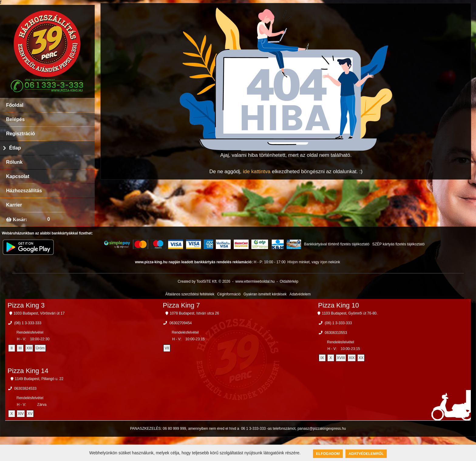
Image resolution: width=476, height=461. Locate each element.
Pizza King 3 (26, 305)
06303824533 (25, 389)
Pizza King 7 (181, 305)
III (20, 348)
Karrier (14, 205)
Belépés (15, 119)
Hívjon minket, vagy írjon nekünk (314, 262)
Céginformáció (229, 294)
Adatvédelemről (366, 454)
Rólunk (14, 162)
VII (167, 348)
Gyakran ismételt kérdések (265, 294)
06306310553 (336, 333)
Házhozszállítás (24, 191)
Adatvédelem (300, 294)
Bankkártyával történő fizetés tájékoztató (337, 244)
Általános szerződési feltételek (190, 294)
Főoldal (15, 105)
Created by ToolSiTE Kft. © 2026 (204, 281)
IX (322, 358)
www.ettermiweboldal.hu (255, 281)
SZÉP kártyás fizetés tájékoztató (398, 244)
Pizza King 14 (28, 371)
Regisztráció (20, 134)
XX (361, 358)
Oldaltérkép (289, 281)
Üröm (40, 348)
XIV (21, 414)
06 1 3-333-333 (253, 429)
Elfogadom (328, 454)
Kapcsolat (18, 176)
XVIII (341, 358)
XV (30, 414)
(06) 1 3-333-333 (28, 323)
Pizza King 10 (339, 305)
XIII (29, 348)
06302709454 (180, 323)
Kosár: (19, 219)
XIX (352, 358)
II (12, 348)
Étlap (15, 148)
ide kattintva (257, 172)
